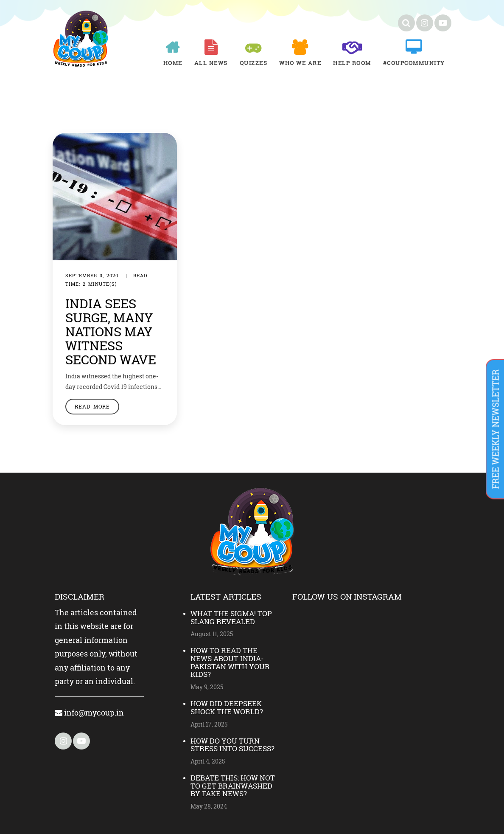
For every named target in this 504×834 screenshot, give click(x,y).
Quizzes (254, 63)
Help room (352, 63)
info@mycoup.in (89, 713)
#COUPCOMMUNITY (414, 63)
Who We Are (300, 63)
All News (211, 63)
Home (173, 63)
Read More (92, 406)
